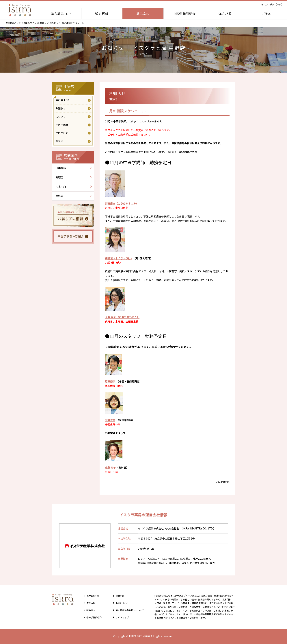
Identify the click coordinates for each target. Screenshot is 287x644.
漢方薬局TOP (61, 14)
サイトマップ (121, 617)
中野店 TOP (62, 100)
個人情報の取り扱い (130, 610)
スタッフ (61, 117)
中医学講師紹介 (184, 14)
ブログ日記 (62, 133)
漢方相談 (225, 14)
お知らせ (52, 23)
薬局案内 (143, 14)
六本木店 (61, 187)
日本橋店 (61, 168)
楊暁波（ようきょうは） (119, 258)
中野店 (41, 23)
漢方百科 (102, 14)
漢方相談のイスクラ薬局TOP (20, 23)
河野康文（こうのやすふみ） (122, 203)
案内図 (59, 141)
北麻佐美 (110, 420)
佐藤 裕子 (110, 468)
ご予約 (266, 14)
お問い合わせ (121, 603)
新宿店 (59, 177)
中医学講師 (62, 125)
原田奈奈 (110, 381)
